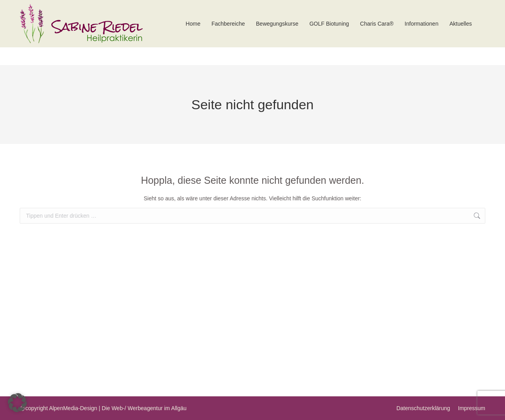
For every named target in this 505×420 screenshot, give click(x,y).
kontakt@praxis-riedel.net (434, 9)
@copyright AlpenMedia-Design (58, 408)
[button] (17, 403)
